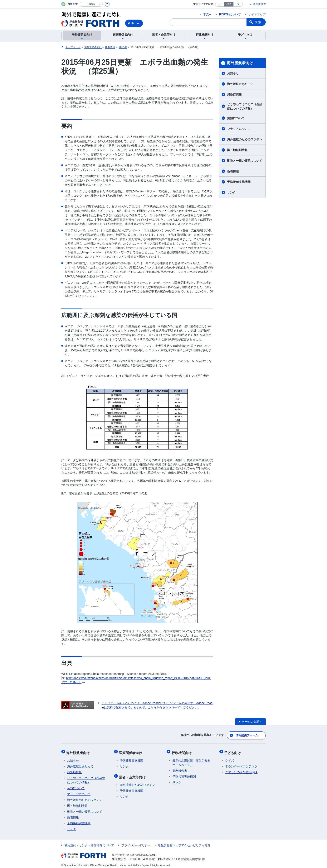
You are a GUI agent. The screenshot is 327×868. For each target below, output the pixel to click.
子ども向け (234, 751)
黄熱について (236, 118)
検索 (258, 22)
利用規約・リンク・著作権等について (89, 843)
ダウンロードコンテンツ (241, 764)
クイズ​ (230, 758)
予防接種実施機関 (239, 182)
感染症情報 (234, 95)
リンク (231, 192)
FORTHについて (230, 14)
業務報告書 (180, 768)
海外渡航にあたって (240, 84)
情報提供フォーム (247, 734)
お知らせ (233, 73)
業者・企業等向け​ (133, 773)
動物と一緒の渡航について (245, 161)
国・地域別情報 (237, 150)
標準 (229, 4)
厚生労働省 (259, 4)
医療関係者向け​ (132, 751)
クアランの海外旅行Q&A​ (241, 769)
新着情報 (233, 171)
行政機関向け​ (182, 751)
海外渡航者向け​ (240, 63)
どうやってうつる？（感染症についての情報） (245, 106)
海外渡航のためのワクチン (245, 139)
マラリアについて (239, 129)
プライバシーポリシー (136, 843)
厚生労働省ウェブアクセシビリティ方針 (184, 843)
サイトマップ (257, 14)
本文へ (208, 14)
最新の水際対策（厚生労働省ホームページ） (191, 760)
